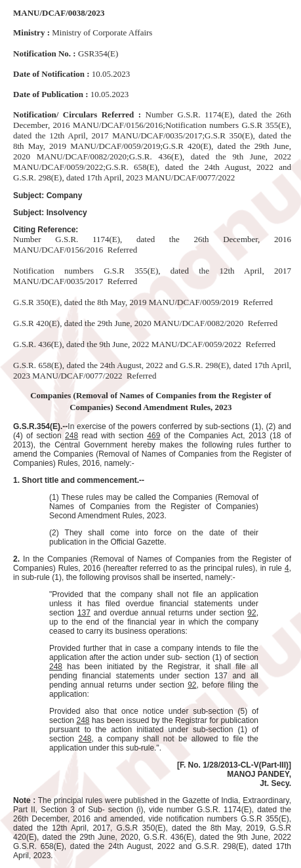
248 (71, 436)
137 (84, 613)
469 (153, 436)
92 (251, 613)
